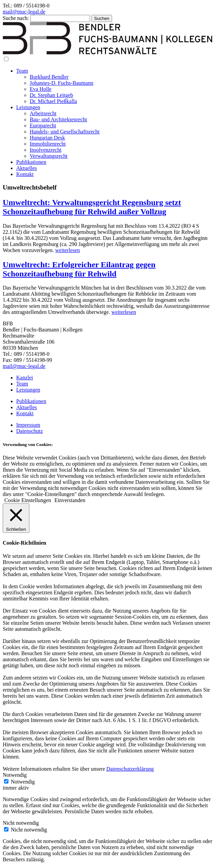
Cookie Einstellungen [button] (28, 500)
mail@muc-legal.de (24, 12)
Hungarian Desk (47, 138)
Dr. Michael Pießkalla (53, 101)
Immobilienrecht (48, 144)
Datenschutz (30, 431)
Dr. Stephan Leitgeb (51, 95)
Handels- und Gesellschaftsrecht (65, 132)
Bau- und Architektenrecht (58, 119)
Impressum (28, 425)
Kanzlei (25, 378)
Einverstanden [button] (70, 500)
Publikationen (31, 162)
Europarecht (43, 126)
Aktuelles (26, 168)
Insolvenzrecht (46, 150)
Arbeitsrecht (43, 113)
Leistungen (28, 107)
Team (22, 71)
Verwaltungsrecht (49, 156)
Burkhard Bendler (49, 77)
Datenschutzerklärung (130, 769)
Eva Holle (41, 89)
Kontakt (25, 174)
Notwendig (23, 782)
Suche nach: (16, 18)
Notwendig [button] (15, 775)
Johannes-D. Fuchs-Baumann (61, 83)
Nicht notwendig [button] (21, 823)
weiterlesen (68, 250)
